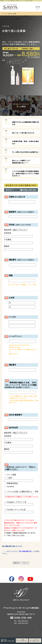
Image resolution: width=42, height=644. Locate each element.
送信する (17, 563)
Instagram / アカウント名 (19, 503)
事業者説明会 (11, 483)
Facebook (9, 487)
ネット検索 (10, 475)
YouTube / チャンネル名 (19, 511)
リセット (25, 563)
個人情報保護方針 (25, 551)
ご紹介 (9, 478)
